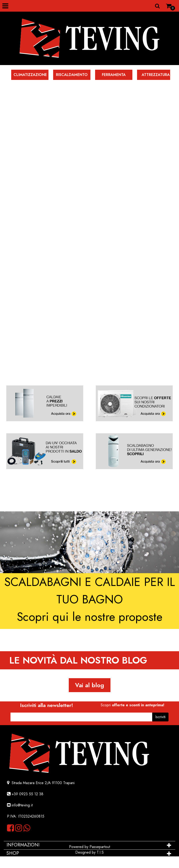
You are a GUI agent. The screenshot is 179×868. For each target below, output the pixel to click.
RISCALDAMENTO (72, 75)
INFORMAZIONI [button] (24, 845)
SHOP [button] (13, 853)
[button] (160, 717)
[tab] (89, 845)
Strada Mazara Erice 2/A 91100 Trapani (43, 783)
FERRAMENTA (114, 75)
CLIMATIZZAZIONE (30, 75)
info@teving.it (22, 805)
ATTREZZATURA (156, 75)
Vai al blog (90, 685)
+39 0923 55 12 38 (28, 794)
